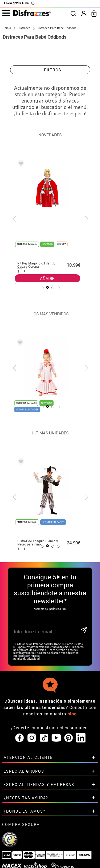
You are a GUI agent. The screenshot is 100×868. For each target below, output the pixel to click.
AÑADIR (46, 258)
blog (72, 714)
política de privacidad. (27, 659)
